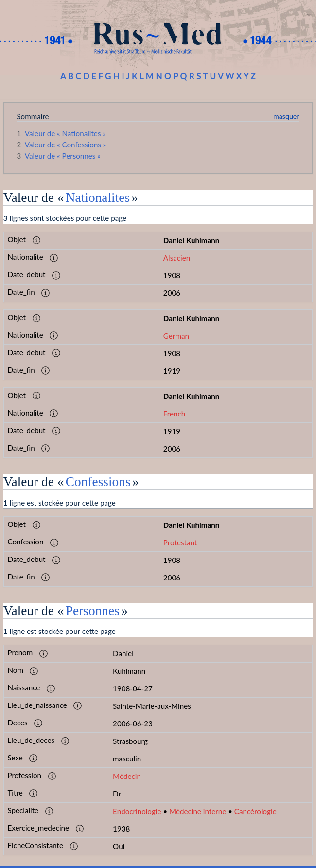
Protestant (180, 542)
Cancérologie (255, 811)
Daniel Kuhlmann (192, 240)
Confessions (98, 482)
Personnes (93, 611)
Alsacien (177, 258)
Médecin (127, 776)
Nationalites (98, 198)
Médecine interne (198, 811)
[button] (37, 241)
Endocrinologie (137, 811)
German (176, 336)
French (174, 414)
